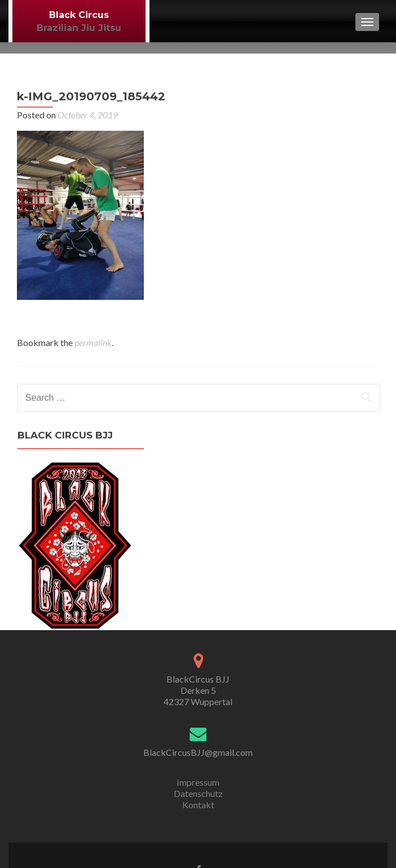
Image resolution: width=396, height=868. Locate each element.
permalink (93, 342)
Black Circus (79, 15)
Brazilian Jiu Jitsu (79, 28)
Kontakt (198, 805)
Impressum (198, 782)
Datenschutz (198, 793)
